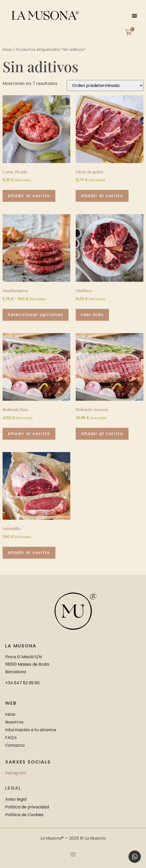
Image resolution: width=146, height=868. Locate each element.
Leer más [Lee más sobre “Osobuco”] (92, 315)
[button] (135, 15)
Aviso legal (16, 799)
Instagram (16, 773)
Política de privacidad (27, 807)
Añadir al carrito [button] (29, 196)
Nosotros (14, 722)
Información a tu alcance (31, 730)
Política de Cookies (24, 815)
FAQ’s (11, 738)
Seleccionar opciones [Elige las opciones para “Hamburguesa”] (36, 315)
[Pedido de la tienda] (105, 86)
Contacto (15, 745)
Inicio (7, 50)
